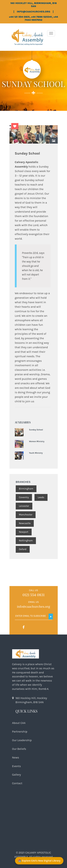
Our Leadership (22, 740)
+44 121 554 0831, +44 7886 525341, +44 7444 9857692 (33, 18)
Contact (17, 783)
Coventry (24, 497)
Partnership (20, 732)
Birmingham (26, 489)
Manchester (26, 515)
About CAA (19, 723)
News (16, 757)
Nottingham (26, 541)
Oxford (23, 549)
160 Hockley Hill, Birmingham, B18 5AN (33, 5)
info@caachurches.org (33, 12)
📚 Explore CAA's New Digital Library (39, 861)
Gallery (17, 775)
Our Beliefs (19, 749)
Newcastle (25, 523)
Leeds (41, 497)
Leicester (24, 506)
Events (17, 766)
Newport (24, 532)
